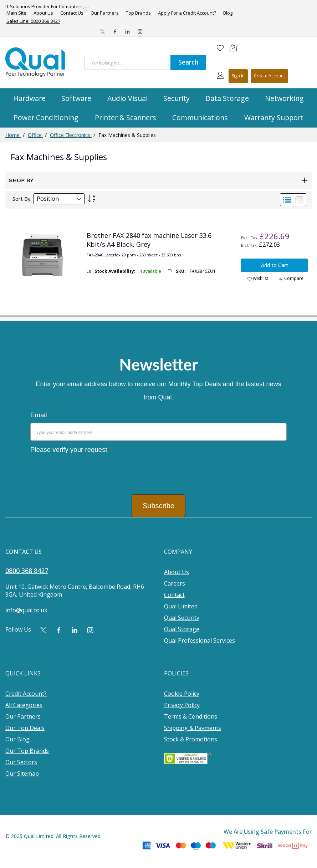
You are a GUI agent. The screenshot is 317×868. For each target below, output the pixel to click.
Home (13, 135)
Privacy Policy (182, 705)
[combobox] (127, 62)
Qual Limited (181, 606)
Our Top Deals (25, 728)
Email (40, 415)
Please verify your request (70, 450)
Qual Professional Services (200, 640)
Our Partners (105, 13)
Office (35, 135)
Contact (174, 595)
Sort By (22, 199)
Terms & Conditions (191, 716)
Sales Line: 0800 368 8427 (33, 21)
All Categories (24, 705)
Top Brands (138, 13)
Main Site (16, 13)
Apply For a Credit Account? (187, 13)
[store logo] (36, 62)
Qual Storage (182, 629)
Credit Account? (26, 694)
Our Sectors (21, 762)
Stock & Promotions (191, 739)
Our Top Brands (27, 751)
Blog (228, 13)
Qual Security (182, 618)
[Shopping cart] (235, 48)
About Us (43, 13)
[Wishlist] (220, 48)
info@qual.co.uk (26, 610)
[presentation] (85, 471)
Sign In (238, 76)
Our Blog (17, 739)
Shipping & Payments (193, 728)
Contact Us (72, 13)
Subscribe (158, 506)
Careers (175, 583)
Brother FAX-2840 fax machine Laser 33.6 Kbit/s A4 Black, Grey (149, 240)
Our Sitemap (22, 773)
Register (269, 76)
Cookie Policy (182, 694)
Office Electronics (71, 135)
